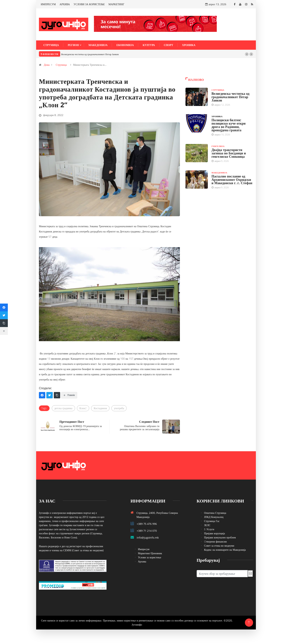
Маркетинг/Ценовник (150, 553)
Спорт (169, 45)
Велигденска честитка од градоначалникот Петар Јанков (90, 54)
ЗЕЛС (207, 525)
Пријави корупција (215, 533)
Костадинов (100, 408)
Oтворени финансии (215, 541)
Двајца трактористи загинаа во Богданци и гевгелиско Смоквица (229, 153)
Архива (142, 561)
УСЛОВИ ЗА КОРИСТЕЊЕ (89, 4)
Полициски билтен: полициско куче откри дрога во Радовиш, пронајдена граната (229, 125)
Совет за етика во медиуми (219, 546)
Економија (125, 45)
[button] (247, 54)
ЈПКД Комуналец (214, 517)
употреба (119, 408)
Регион (73, 45)
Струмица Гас (212, 521)
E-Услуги (209, 529)
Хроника (189, 45)
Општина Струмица (215, 513)
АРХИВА (65, 4)
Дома (47, 65)
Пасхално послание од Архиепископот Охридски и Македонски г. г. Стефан (232, 180)
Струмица (51, 45)
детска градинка (63, 408)
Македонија (98, 45)
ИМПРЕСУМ (48, 4)
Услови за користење (150, 557)
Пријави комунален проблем (220, 537)
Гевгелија (218, 146)
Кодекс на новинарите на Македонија (225, 550)
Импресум (144, 549)
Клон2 (83, 408)
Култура (149, 45)
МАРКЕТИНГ (116, 4)
